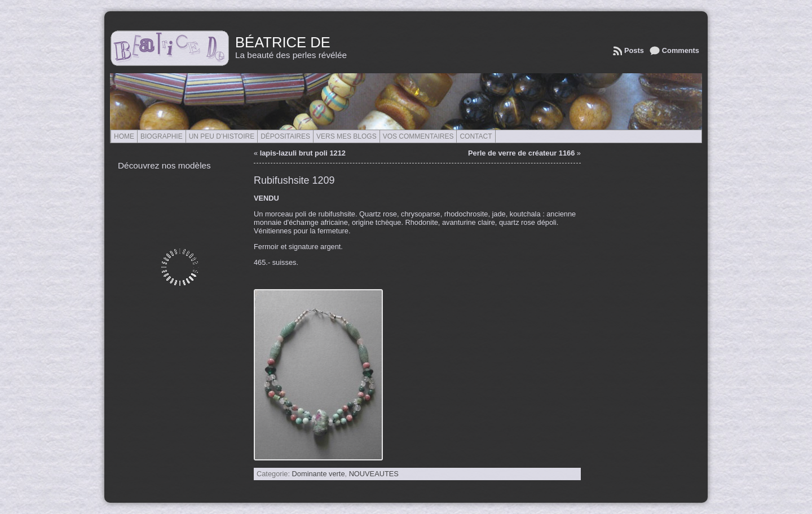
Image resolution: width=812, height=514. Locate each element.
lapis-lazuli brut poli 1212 (303, 153)
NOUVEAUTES (374, 474)
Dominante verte (319, 474)
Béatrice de (283, 42)
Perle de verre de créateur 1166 (521, 153)
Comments (681, 50)
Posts (634, 50)
